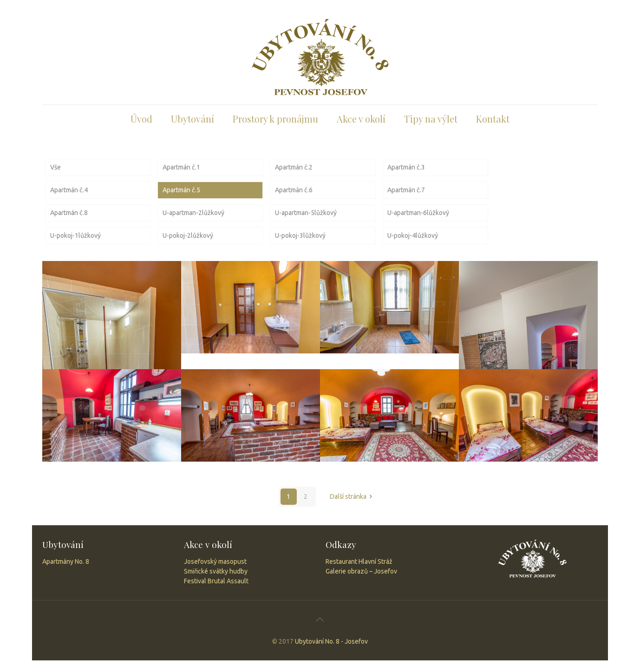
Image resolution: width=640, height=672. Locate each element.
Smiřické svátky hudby (216, 571)
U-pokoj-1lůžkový (75, 235)
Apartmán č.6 (294, 190)
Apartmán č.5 (181, 190)
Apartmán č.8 (69, 213)
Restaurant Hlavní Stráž (359, 561)
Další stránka (353, 496)
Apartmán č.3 (406, 167)
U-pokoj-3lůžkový (300, 235)
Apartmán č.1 (181, 167)
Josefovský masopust (215, 561)
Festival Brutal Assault (216, 581)
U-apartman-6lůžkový (418, 213)
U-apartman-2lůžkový (193, 213)
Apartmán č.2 (294, 167)
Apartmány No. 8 (66, 561)
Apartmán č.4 (69, 190)
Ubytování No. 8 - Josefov (331, 641)
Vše (56, 167)
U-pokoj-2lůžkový (188, 235)
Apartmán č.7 (406, 190)
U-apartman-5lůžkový (306, 213)
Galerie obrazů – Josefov (361, 571)
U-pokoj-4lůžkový (413, 235)
